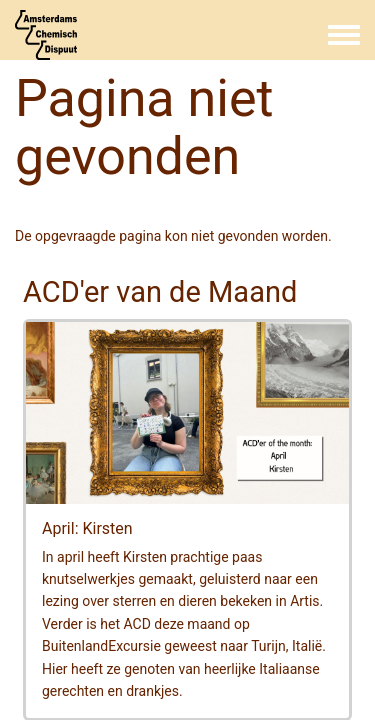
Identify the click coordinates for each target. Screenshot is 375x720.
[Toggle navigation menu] (344, 36)
